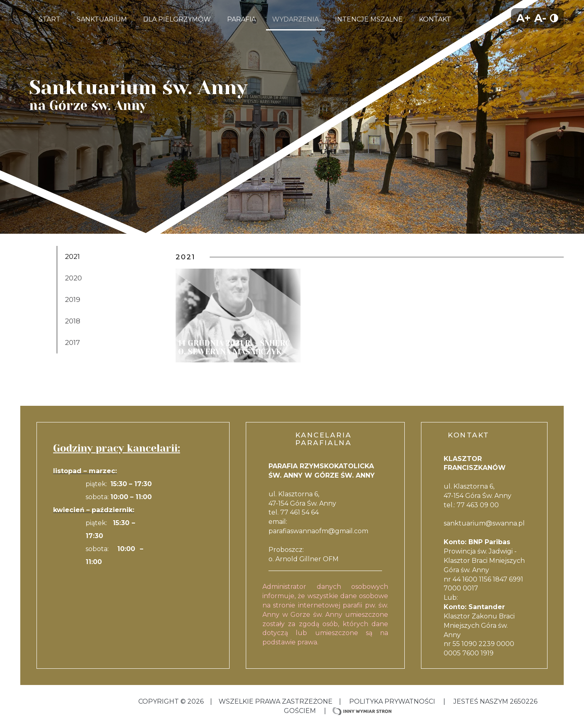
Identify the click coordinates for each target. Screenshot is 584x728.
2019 (73, 299)
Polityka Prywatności (392, 701)
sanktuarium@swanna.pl (484, 523)
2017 (72, 342)
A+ (524, 18)
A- (540, 18)
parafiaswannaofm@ (302, 531)
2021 (72, 256)
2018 (73, 321)
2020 (73, 278)
